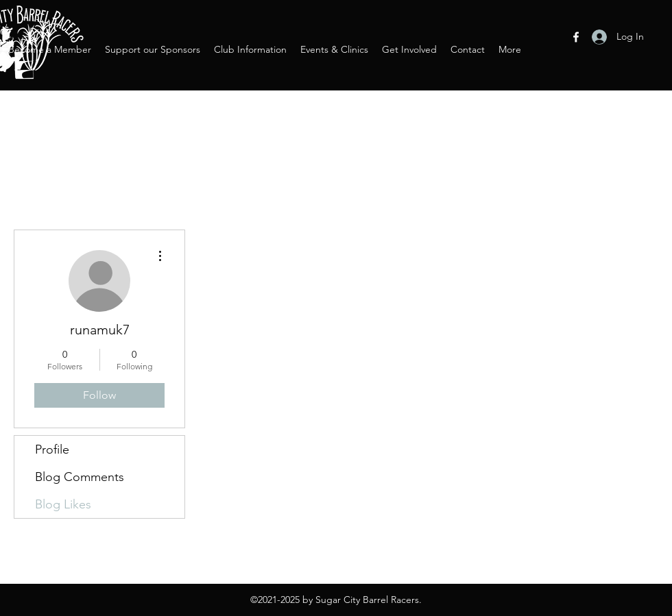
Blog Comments (80, 477)
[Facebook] (576, 37)
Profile (52, 449)
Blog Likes (63, 504)
